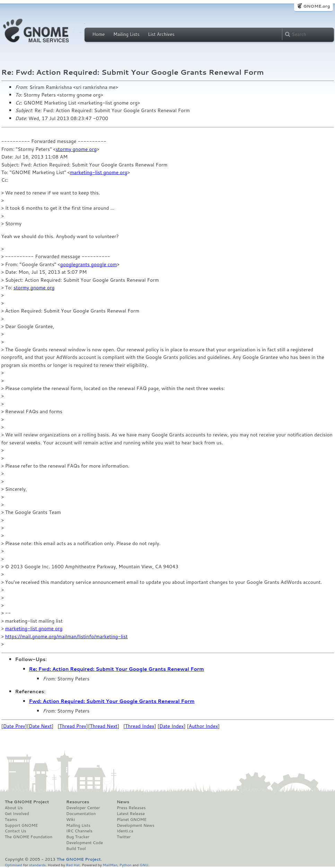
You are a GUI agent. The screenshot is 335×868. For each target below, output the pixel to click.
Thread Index (140, 726)
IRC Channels (79, 831)
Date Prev (14, 726)
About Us (14, 808)
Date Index (172, 726)
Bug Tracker (78, 837)
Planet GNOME (132, 820)
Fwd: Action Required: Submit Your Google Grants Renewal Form (112, 701)
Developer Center (83, 808)
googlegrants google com (89, 264)
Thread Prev (73, 726)
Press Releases (131, 808)
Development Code (85, 843)
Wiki (70, 820)
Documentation (81, 814)
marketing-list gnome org (99, 172)
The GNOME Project (27, 802)
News (123, 802)
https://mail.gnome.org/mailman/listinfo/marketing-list (67, 636)
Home (99, 34)
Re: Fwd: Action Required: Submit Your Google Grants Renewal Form (117, 669)
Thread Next (104, 726)
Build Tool (76, 849)
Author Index (203, 726)
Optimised (14, 865)
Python (126, 865)
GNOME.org (316, 6)
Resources (78, 802)
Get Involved (17, 814)
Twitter (124, 837)
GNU (144, 865)
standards (37, 865)
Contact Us (16, 831)
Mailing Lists (126, 34)
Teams (11, 820)
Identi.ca (125, 831)
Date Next (40, 726)
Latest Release (131, 814)
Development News (136, 825)
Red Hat (73, 865)
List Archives (161, 34)
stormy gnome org (76, 149)
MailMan (110, 865)
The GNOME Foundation (29, 837)
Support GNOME (21, 825)
